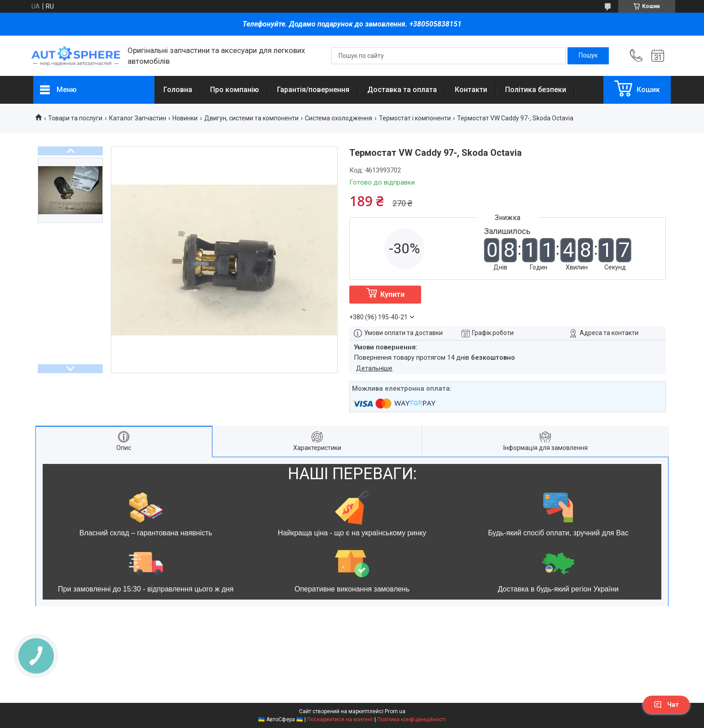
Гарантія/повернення (313, 90)
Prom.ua (395, 711)
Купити (392, 294)
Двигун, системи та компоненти (251, 118)
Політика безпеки (536, 90)
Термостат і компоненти (415, 118)
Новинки (185, 118)
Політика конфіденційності (411, 719)
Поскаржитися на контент (340, 719)
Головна (178, 90)
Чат (666, 705)
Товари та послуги (75, 118)
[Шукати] (588, 56)
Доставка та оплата (402, 90)
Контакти (471, 90)
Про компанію (235, 90)
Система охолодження (339, 118)
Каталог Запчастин (138, 118)
